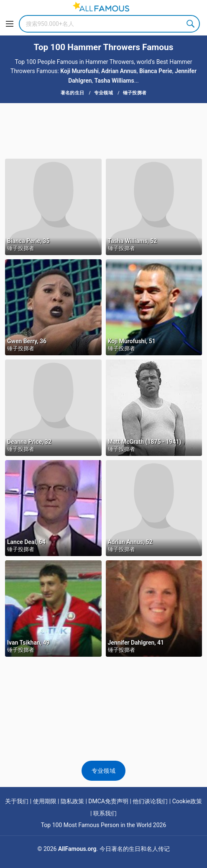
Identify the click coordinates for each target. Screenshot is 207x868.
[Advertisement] (103, 130)
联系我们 (105, 813)
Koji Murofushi (79, 71)
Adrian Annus (119, 71)
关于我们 (17, 801)
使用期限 (45, 801)
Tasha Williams (114, 81)
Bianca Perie (156, 71)
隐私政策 (72, 801)
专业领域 (103, 771)
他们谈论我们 (150, 801)
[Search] (109, 24)
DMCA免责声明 (108, 801)
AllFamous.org (77, 849)
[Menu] (10, 24)
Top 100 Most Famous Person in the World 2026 (104, 825)
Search (191, 24)
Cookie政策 (187, 801)
